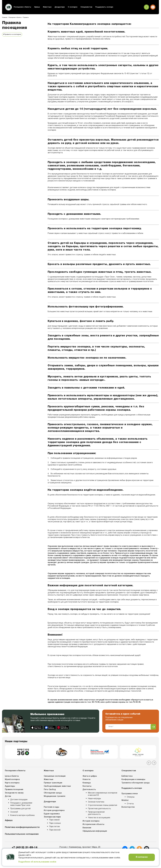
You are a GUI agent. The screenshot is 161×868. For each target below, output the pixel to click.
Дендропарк (58, 7)
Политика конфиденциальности (22, 828)
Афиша (36, 7)
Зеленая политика (96, 803)
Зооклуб (14, 813)
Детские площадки (19, 801)
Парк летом (54, 828)
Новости (86, 780)
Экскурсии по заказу (14, 794)
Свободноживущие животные (57, 787)
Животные (46, 7)
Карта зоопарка (12, 784)
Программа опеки (130, 795)
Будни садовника (52, 815)
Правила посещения (14, 790)
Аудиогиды (10, 787)
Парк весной (55, 831)
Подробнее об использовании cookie (37, 862)
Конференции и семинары (133, 780)
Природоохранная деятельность (96, 814)
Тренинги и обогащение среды (135, 784)
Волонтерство (128, 808)
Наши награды (94, 800)
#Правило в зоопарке (13, 34)
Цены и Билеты (12, 777)
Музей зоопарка (12, 780)
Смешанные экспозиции (55, 777)
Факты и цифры (90, 777)
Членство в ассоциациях (99, 819)
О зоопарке (71, 7)
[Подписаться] (153, 727)
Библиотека (127, 777)
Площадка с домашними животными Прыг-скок (21, 805)
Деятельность (89, 790)
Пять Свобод (50, 790)
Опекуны (131, 798)
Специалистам (84, 7)
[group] (23, 752)
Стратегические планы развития (103, 806)
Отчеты (130, 805)
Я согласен (142, 857)
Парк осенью (55, 824)
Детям (8, 797)
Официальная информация (95, 832)
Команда (87, 784)
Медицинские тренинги (54, 797)
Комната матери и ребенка (22, 816)
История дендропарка (54, 811)
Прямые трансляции (53, 784)
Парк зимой (54, 821)
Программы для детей (20, 810)
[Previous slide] (149, 764)
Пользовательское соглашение (22, 835)
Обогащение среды (53, 794)
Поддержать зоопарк (102, 7)
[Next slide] (154, 764)
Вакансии (87, 829)
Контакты (87, 787)
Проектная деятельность (99, 810)
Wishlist (125, 801)
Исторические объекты (93, 825)
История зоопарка (91, 822)
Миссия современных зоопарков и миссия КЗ (103, 795)
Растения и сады (51, 808)
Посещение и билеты (22, 7)
